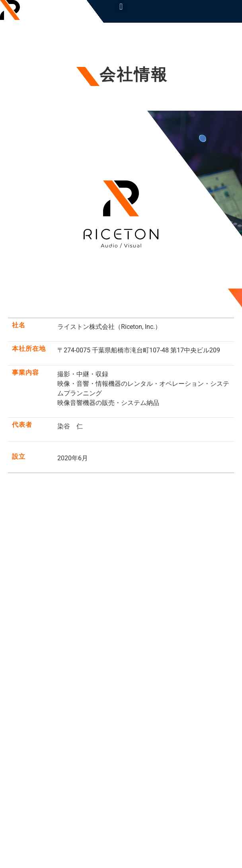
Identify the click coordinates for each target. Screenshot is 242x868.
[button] (121, 7)
